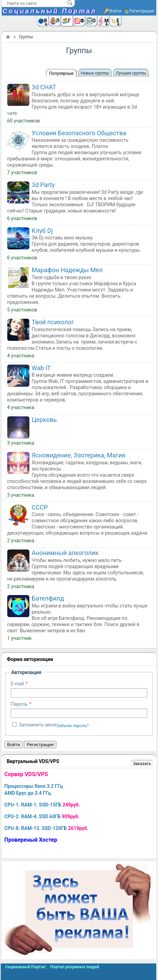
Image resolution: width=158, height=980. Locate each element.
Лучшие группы (131, 73)
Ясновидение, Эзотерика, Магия (79, 455)
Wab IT (41, 368)
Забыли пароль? (73, 726)
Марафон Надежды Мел (67, 270)
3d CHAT (44, 87)
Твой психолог (53, 322)
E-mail (17, 684)
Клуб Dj (42, 231)
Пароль (19, 704)
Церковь (44, 420)
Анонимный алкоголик (65, 553)
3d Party (43, 185)
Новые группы (95, 73)
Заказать (142, 764)
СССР (40, 507)
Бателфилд (48, 598)
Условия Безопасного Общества (79, 133)
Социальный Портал (50, 11)
